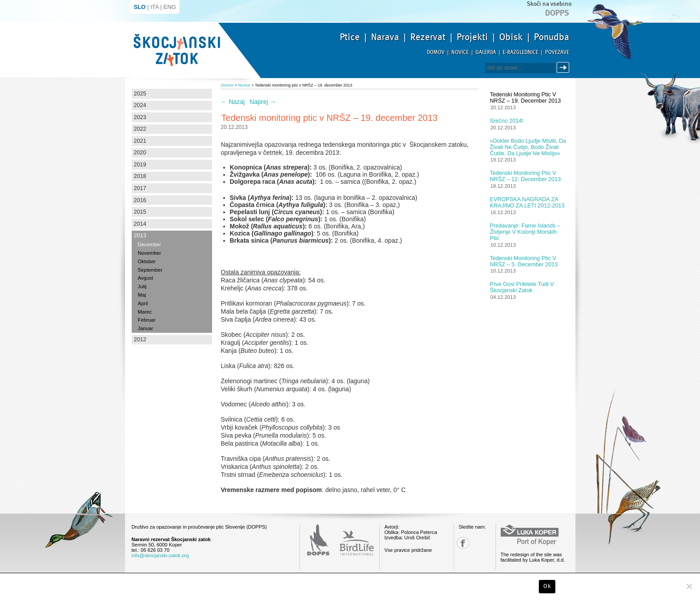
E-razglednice (521, 52)
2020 (140, 153)
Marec (145, 312)
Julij (142, 286)
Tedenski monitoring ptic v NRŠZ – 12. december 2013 (525, 176)
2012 (140, 339)
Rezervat (428, 37)
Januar (146, 328)
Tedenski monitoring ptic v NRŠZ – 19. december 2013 (525, 98)
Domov (436, 52)
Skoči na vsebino (549, 4)
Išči (564, 68)
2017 (140, 188)
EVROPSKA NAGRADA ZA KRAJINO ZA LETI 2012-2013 (527, 203)
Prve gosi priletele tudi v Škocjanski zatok (522, 287)
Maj (142, 295)
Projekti (472, 37)
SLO (140, 7)
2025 (140, 94)
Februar (147, 320)
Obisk (511, 37)
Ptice (350, 37)
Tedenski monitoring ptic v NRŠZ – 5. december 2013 (524, 261)
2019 (140, 165)
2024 (140, 105)
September (150, 270)
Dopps (557, 13)
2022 (140, 129)
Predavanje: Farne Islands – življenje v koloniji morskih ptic (525, 232)
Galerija (486, 52)
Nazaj (233, 102)
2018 (140, 176)
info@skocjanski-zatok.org (160, 555)
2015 (140, 212)
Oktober (147, 261)
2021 (140, 141)
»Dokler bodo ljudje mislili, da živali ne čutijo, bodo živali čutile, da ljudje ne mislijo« (528, 147)
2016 (140, 200)
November (150, 253)
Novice (460, 52)
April (143, 303)
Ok (547, 586)
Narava (385, 37)
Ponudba (552, 37)
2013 (140, 236)
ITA (155, 7)
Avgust (146, 278)
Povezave (557, 52)
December (150, 244)
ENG (170, 7)
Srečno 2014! (506, 121)
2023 (140, 117)
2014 (140, 224)
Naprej (263, 102)
